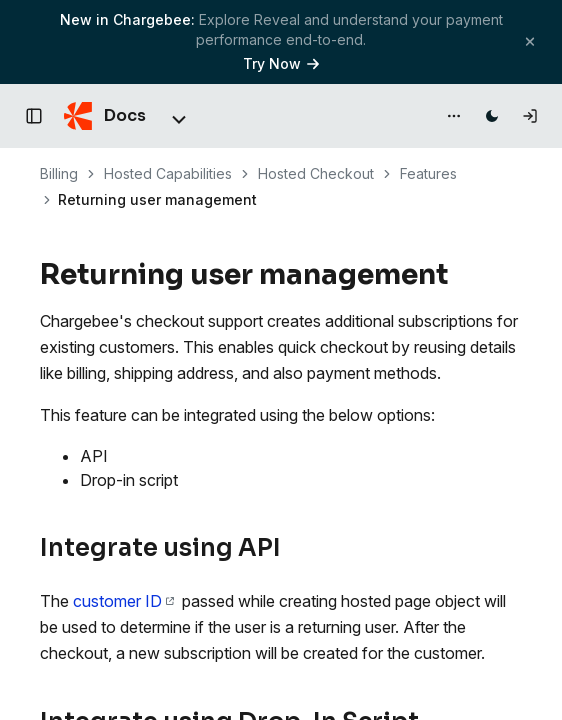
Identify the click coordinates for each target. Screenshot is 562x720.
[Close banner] (530, 41)
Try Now (281, 63)
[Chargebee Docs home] (105, 116)
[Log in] (530, 116)
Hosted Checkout (316, 173)
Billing (59, 173)
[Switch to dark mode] (492, 116)
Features (428, 173)
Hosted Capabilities (168, 173)
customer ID (123, 601)
